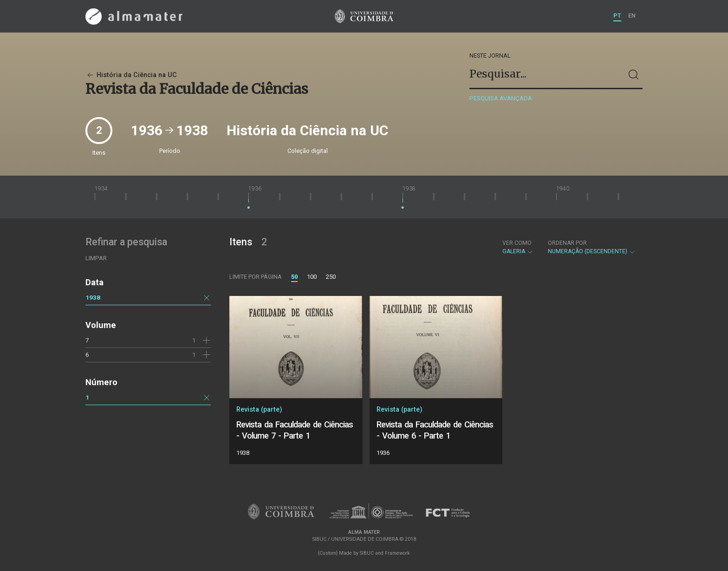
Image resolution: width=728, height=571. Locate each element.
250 (331, 277)
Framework (397, 553)
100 (312, 277)
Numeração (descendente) (592, 247)
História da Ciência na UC (131, 75)
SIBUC (367, 553)
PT (617, 16)
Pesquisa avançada (501, 98)
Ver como (517, 243)
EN (632, 16)
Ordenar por (567, 243)
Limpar (96, 258)
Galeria (518, 247)
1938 (93, 297)
